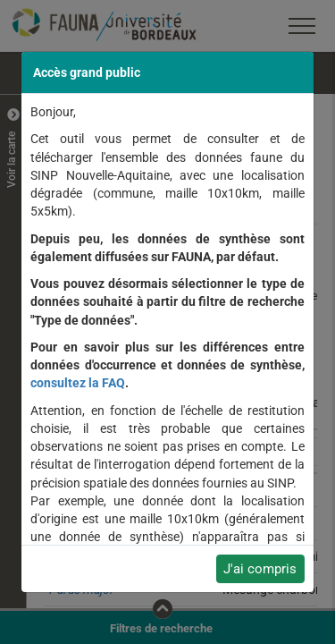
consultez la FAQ (78, 383)
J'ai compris (260, 569)
